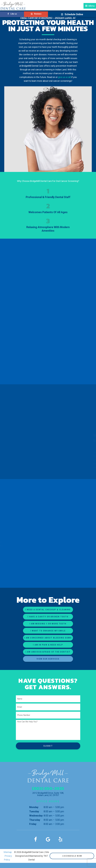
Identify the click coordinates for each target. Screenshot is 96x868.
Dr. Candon (80, 452)
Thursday (35, 820)
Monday (34, 807)
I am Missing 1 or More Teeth (48, 624)
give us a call (65, 77)
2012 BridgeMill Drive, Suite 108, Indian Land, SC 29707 (48, 794)
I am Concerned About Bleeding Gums (48, 638)
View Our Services (48, 659)
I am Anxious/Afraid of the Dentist (48, 652)
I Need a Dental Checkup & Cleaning (48, 610)
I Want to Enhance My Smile (48, 631)
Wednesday (36, 816)
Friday (33, 824)
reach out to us (25, 565)
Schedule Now (72, 856)
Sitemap (8, 852)
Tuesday (34, 811)
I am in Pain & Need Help (48, 645)
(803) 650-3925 (48, 788)
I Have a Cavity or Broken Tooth (48, 617)
